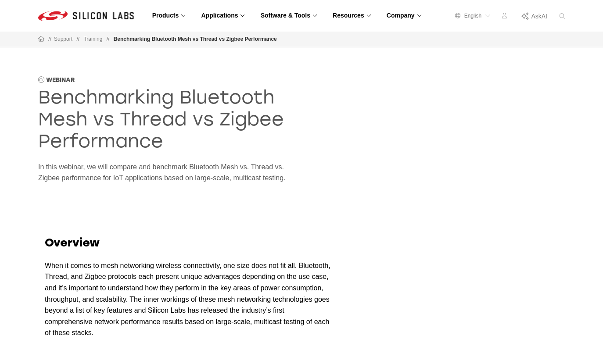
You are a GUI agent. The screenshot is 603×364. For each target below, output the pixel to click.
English (473, 16)
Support (63, 39)
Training (93, 39)
